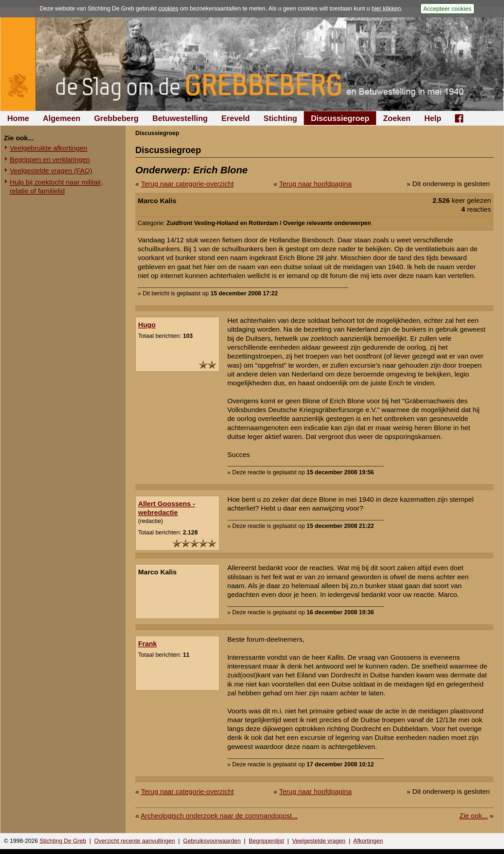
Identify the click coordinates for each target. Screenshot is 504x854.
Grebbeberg (116, 118)
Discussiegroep (340, 118)
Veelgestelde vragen (319, 841)
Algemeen (62, 118)
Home (18, 118)
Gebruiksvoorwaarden (212, 841)
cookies (168, 9)
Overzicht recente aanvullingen (135, 841)
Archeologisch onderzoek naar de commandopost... (219, 816)
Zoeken (397, 118)
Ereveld (236, 118)
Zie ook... (474, 816)
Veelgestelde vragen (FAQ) (51, 171)
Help (433, 118)
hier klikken (386, 9)
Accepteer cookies (447, 9)
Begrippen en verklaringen (50, 159)
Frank (147, 644)
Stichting (280, 118)
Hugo (147, 325)
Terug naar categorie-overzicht (187, 184)
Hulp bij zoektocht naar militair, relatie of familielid (56, 186)
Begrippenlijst (266, 841)
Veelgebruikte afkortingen (49, 148)
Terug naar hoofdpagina (315, 184)
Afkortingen (368, 841)
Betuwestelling (180, 118)
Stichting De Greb (63, 841)
